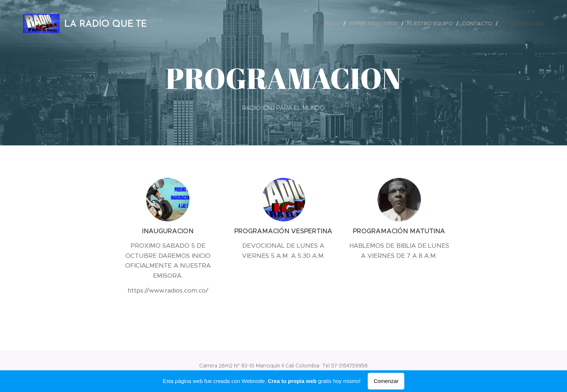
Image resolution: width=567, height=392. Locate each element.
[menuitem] (334, 24)
